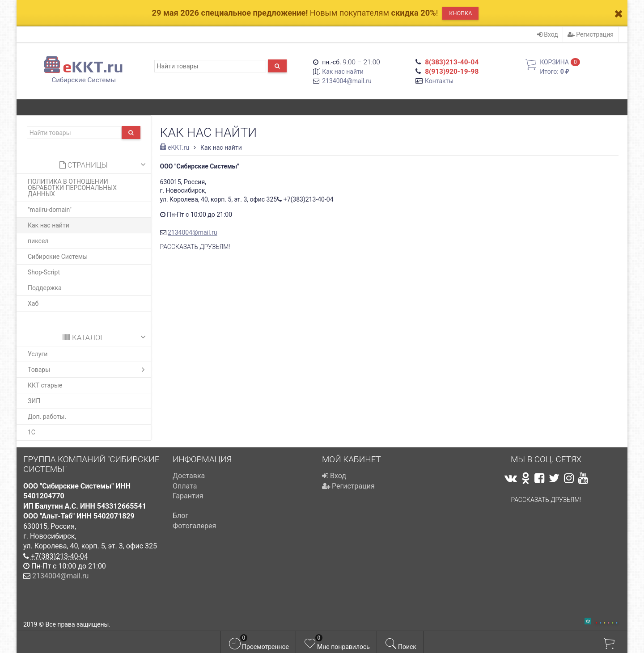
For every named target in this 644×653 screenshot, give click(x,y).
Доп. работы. (47, 417)
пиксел (38, 241)
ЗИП (34, 401)
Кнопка (460, 13)
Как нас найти (343, 72)
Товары (88, 370)
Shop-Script (44, 272)
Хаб (33, 303)
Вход (548, 34)
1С (32, 432)
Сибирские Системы (58, 257)
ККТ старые (45, 385)
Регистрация (591, 34)
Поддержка (45, 288)
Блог (180, 516)
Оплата (185, 486)
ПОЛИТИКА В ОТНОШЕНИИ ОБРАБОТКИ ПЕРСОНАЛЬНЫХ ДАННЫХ (72, 188)
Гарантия (188, 496)
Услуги (38, 354)
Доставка (189, 476)
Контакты (439, 81)
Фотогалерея (194, 526)
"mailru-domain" (50, 210)
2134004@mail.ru (347, 81)
